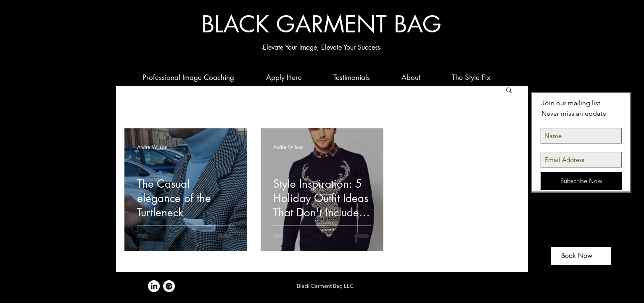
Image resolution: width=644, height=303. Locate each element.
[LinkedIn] (154, 286)
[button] (509, 91)
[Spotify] (169, 286)
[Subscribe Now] (581, 181)
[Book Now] (581, 256)
